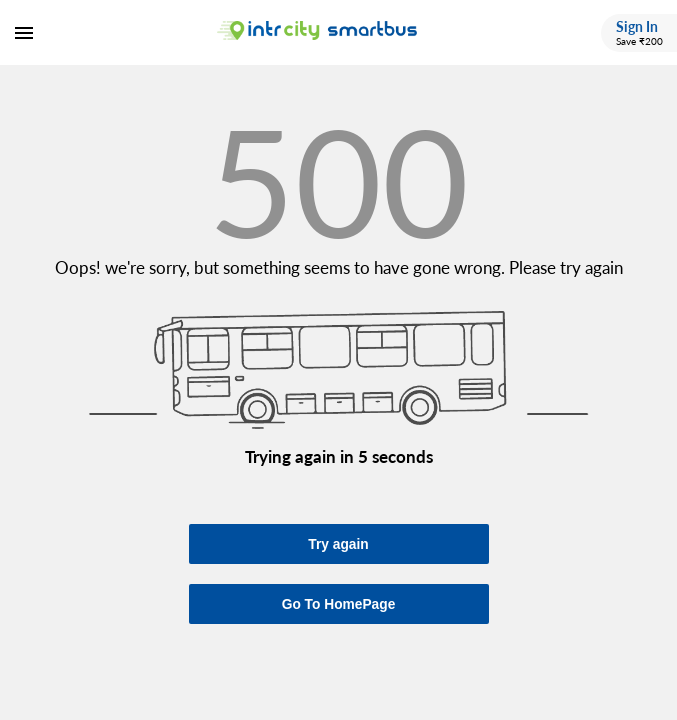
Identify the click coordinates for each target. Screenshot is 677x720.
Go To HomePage (339, 604)
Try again (338, 544)
